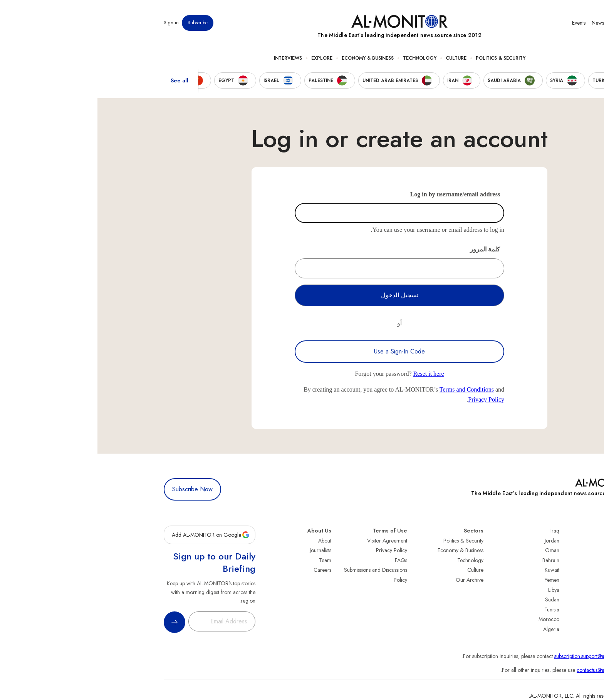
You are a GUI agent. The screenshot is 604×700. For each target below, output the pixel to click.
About (227, 541)
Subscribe (100, 23)
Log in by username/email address (358, 194)
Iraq (457, 531)
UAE (533, 570)
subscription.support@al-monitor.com (497, 656)
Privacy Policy (389, 399)
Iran (534, 560)
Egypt (532, 600)
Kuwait (455, 570)
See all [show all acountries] (82, 80)
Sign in (74, 23)
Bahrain (453, 560)
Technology (322, 58)
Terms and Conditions (369, 389)
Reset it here (331, 374)
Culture (359, 58)
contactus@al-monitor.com (508, 670)
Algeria (454, 629)
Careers (225, 570)
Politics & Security (403, 58)
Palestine (528, 590)
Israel (532, 580)
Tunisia (454, 610)
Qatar (531, 610)
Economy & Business (270, 58)
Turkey (530, 541)
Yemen (455, 580)
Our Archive (372, 580)
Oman (455, 550)
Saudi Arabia (523, 550)
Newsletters (507, 23)
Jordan (455, 541)
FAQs (304, 560)
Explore (224, 58)
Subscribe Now (95, 489)
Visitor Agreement (290, 541)
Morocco (451, 619)
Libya (456, 590)
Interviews (190, 58)
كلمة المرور (388, 249)
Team (228, 560)
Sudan (455, 600)
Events (481, 23)
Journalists (223, 550)
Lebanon (528, 619)
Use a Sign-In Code (302, 351)
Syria (532, 629)
